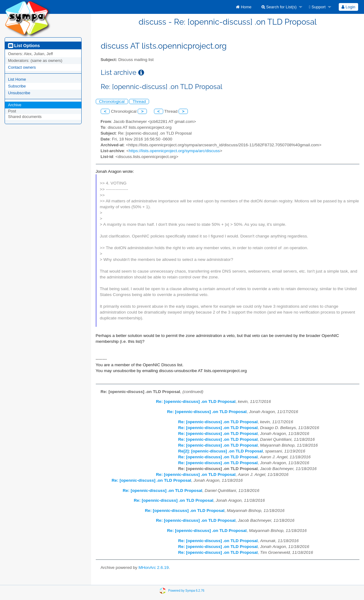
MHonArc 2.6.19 (154, 568)
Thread (139, 101)
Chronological (112, 101)
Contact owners (22, 67)
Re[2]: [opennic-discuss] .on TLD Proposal (221, 451)
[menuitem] (244, 7)
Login (348, 7)
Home (244, 7)
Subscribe (17, 86)
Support (317, 7)
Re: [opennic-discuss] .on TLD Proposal (196, 401)
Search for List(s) (279, 7)
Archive (15, 105)
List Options (24, 46)
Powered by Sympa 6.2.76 (186, 591)
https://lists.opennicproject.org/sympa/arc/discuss (174, 151)
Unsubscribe (19, 93)
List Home (17, 79)
